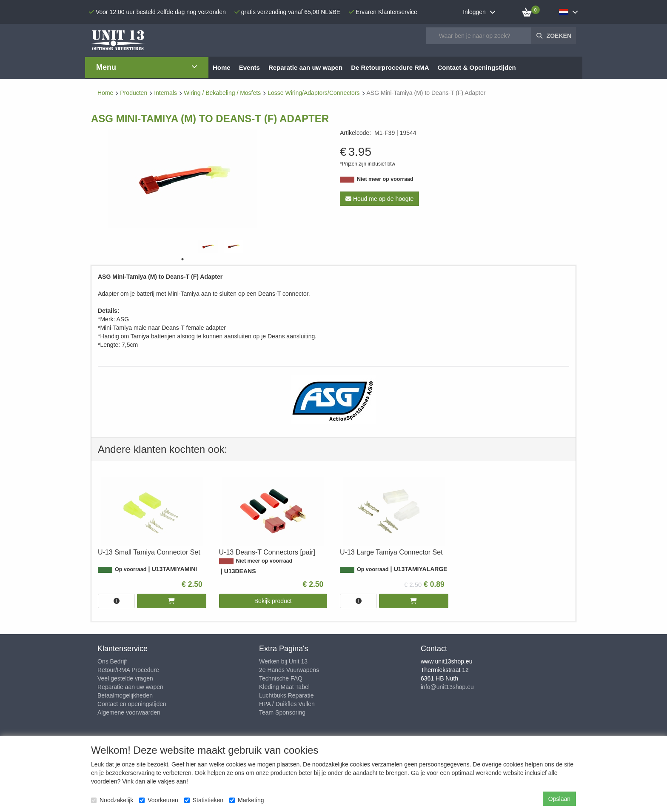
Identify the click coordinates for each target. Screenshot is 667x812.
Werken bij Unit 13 (283, 661)
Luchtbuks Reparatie (286, 695)
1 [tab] (182, 259)
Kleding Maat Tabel (284, 687)
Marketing (247, 800)
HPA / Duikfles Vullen (287, 704)
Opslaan (559, 799)
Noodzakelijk (112, 800)
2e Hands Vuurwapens (289, 670)
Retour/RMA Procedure (128, 670)
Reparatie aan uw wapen (130, 687)
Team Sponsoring (282, 712)
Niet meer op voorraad (385, 179)
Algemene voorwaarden (129, 712)
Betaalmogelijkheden (125, 695)
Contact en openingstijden (132, 704)
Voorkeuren (159, 800)
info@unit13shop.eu (447, 687)
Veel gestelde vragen (125, 678)
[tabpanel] (208, 246)
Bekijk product (273, 601)
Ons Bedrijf (112, 661)
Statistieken (204, 800)
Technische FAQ (281, 678)
